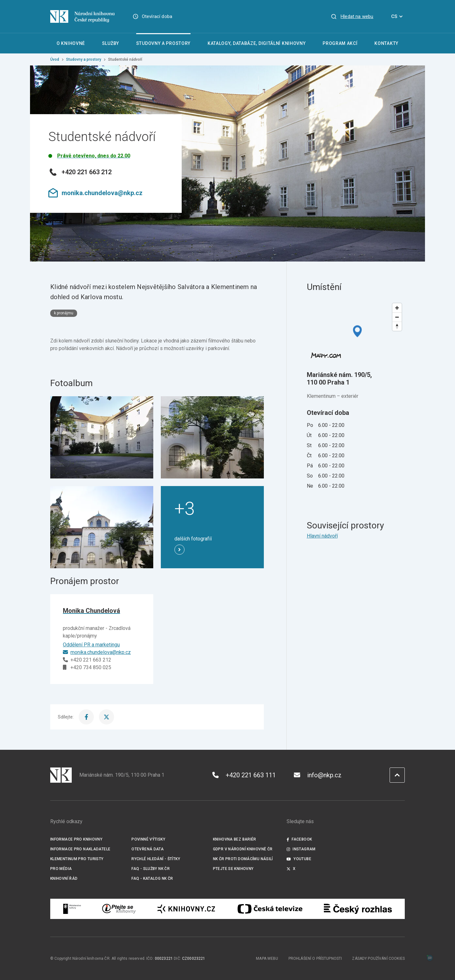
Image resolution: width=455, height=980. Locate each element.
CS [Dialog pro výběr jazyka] (398, 16)
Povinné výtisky (148, 839)
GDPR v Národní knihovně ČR (243, 849)
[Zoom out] (397, 317)
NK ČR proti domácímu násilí (243, 859)
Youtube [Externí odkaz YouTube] (299, 859)
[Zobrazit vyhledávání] (352, 16)
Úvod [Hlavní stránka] (55, 59)
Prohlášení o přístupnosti (315, 958)
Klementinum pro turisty (77, 859)
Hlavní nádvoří (322, 536)
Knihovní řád (64, 878)
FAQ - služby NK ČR (151, 869)
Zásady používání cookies (378, 958)
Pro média (61, 869)
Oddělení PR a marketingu (91, 645)
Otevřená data (148, 849)
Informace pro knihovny (76, 839)
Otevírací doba (157, 16)
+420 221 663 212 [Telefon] (87, 660)
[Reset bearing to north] (397, 326)
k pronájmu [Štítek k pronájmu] (64, 313)
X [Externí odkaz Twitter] (291, 869)
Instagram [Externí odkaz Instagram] (301, 849)
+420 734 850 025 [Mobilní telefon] (87, 667)
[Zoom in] (397, 308)
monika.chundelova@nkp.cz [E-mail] (97, 652)
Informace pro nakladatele (80, 849)
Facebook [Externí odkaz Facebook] (299, 839)
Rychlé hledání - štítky (156, 859)
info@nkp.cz (318, 775)
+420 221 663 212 (80, 172)
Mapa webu (267, 958)
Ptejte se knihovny (233, 869)
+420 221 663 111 (244, 775)
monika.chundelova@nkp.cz (95, 193)
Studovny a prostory (84, 59)
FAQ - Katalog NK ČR (152, 878)
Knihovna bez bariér (235, 839)
